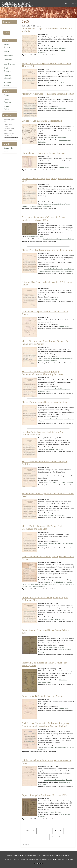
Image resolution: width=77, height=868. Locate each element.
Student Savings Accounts (35, 206)
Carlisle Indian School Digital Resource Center (17, 4)
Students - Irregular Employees (52, 812)
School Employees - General (35, 237)
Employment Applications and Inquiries (55, 48)
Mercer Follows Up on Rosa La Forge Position (44, 402)
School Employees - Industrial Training (55, 108)
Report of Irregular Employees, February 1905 (44, 795)
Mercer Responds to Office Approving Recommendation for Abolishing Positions (42, 373)
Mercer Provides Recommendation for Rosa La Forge (48, 250)
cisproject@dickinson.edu (11, 138)
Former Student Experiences (56, 584)
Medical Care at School (50, 483)
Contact (7, 95)
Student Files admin (9, 149)
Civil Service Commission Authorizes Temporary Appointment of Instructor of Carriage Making (46, 724)
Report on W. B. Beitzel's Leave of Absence (43, 696)
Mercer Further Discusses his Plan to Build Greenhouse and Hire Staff (42, 527)
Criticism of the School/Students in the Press (56, 582)
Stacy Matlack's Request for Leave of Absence (44, 153)
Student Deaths (47, 206)
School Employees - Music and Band (54, 515)
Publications (8, 56)
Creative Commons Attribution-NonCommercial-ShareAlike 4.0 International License (45, 859)
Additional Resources (8, 84)
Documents (8, 60)
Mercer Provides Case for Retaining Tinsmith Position (48, 94)
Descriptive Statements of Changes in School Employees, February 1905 (44, 218)
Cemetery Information (8, 77)
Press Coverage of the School (37, 587)
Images (6, 51)
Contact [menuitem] (73, 4)
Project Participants (8, 101)
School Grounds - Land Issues (52, 543)
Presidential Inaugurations (51, 299)
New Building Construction (65, 483)
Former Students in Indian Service (53, 269)
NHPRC (67, 856)
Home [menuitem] (66, 4)
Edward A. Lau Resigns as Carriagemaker (42, 121)
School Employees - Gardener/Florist (54, 83)
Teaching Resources (8, 70)
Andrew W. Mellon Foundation (49, 856)
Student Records (7, 46)
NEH (60, 856)
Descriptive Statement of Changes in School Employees (58, 239)
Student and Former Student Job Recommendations (59, 271)
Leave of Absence (64, 168)
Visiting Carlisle (7, 108)
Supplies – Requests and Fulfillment (54, 647)
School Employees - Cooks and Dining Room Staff (58, 780)
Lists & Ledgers (10, 64)
